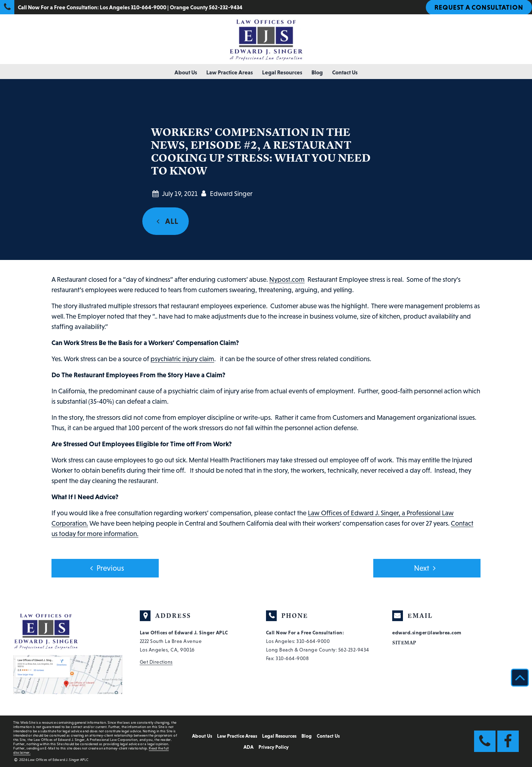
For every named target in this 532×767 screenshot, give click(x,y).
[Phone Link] (485, 741)
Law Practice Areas (230, 72)
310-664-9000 (313, 641)
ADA (248, 747)
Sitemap (404, 643)
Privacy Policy (274, 747)
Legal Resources (282, 72)
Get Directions (156, 662)
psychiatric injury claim (182, 359)
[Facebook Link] (508, 741)
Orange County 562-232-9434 (206, 7)
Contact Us (345, 72)
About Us (186, 72)
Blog (317, 72)
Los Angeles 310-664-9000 (133, 7)
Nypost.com (287, 279)
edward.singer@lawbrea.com (427, 633)
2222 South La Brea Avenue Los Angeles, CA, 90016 (184, 641)
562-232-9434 (354, 650)
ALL (166, 221)
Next (427, 568)
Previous (105, 568)
